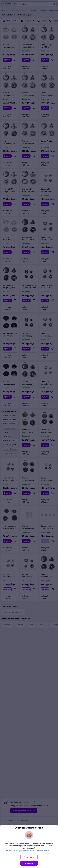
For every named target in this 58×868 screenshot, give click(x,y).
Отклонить (29, 857)
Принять (29, 863)
